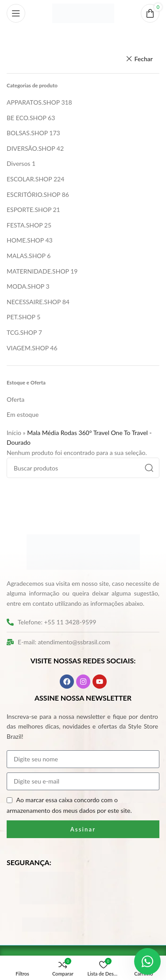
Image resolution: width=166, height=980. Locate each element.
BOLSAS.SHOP (27, 133)
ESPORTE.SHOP (29, 210)
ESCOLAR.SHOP (29, 179)
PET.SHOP (21, 317)
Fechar (143, 59)
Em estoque (23, 414)
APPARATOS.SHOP (33, 102)
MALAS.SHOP (26, 256)
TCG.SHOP (22, 332)
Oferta (15, 399)
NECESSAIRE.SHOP (34, 302)
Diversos (18, 163)
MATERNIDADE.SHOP (38, 271)
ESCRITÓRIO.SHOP (33, 194)
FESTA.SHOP (25, 225)
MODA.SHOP (25, 286)
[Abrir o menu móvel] (16, 13)
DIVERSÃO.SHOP (31, 148)
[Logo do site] (83, 13)
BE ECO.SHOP (26, 118)
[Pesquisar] (83, 468)
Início (14, 433)
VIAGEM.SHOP (28, 348)
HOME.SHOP (25, 240)
